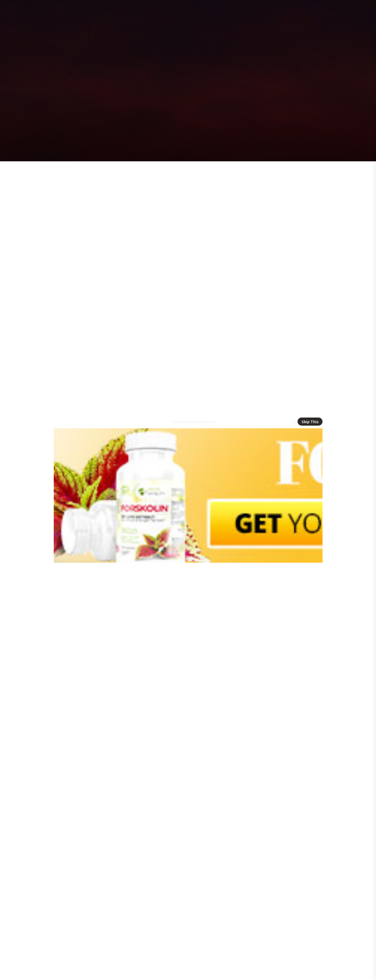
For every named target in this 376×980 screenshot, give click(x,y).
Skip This (310, 422)
